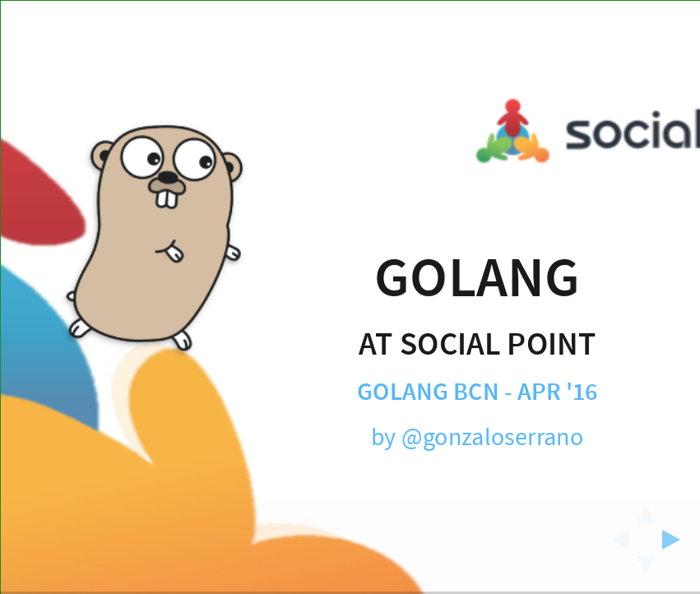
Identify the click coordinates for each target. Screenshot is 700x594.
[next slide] (676, 540)
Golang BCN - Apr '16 (477, 393)
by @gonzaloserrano (477, 437)
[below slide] (646, 570)
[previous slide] (615, 540)
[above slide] (646, 509)
